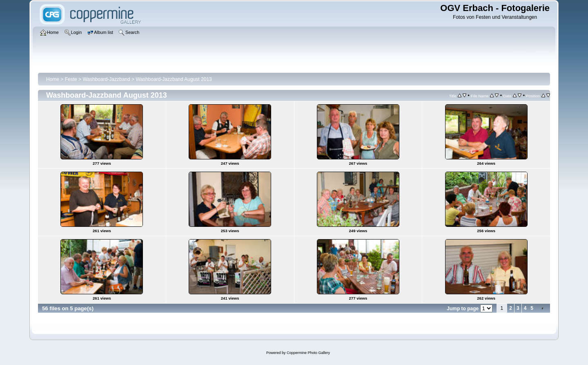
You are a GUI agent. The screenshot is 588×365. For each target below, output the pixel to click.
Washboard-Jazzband (106, 79)
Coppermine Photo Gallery (308, 353)
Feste (71, 79)
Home (53, 79)
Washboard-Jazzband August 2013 (174, 79)
